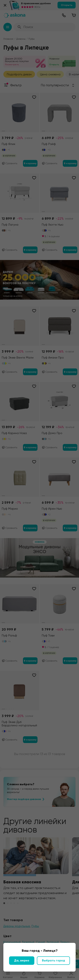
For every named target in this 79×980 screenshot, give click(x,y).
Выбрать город (53, 960)
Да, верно (22, 960)
